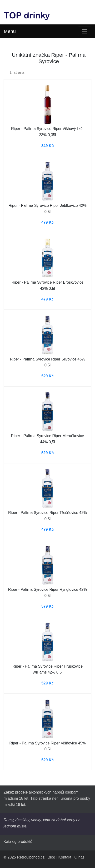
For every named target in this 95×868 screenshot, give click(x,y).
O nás (79, 857)
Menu (10, 31)
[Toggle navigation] (85, 31)
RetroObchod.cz (31, 857)
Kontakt (65, 857)
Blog (51, 857)
